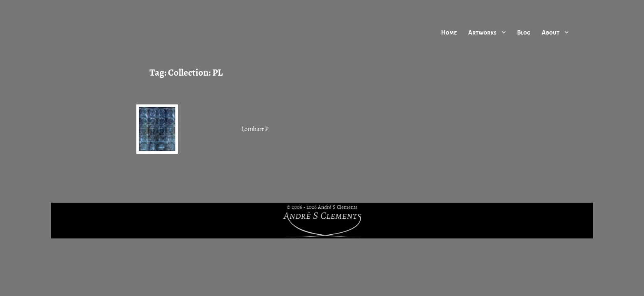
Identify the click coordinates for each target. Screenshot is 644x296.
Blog (524, 32)
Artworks (482, 32)
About (551, 32)
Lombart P (255, 129)
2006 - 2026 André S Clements (324, 207)
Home (449, 32)
